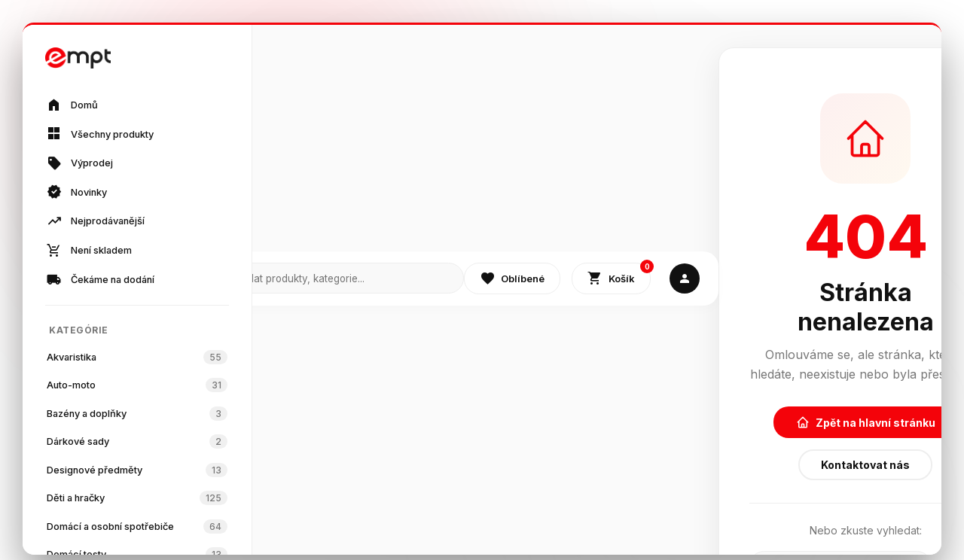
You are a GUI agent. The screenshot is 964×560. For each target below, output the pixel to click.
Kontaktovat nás (865, 465)
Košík (619, 275)
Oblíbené (512, 278)
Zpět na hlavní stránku (866, 422)
